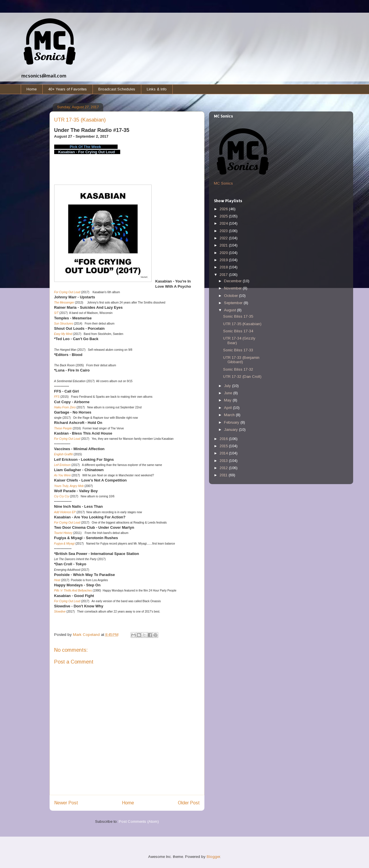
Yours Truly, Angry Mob (69, 486)
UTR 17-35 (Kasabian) (242, 324)
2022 (224, 238)
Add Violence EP (65, 512)
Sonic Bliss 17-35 (238, 316)
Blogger (213, 857)
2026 (224, 209)
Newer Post (66, 803)
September (234, 303)
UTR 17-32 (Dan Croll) (242, 377)
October (231, 296)
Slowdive (60, 612)
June (229, 393)
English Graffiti (64, 454)
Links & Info (157, 89)
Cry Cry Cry (62, 496)
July (228, 386)
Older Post (189, 803)
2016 (224, 439)
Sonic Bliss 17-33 (238, 350)
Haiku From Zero (65, 407)
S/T (57, 313)
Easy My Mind (63, 334)
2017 (224, 275)
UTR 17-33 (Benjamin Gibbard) (241, 360)
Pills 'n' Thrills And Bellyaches (73, 591)
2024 (224, 223)
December (233, 281)
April (228, 408)
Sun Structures (64, 324)
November (233, 288)
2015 (224, 446)
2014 (224, 453)
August (230, 310)
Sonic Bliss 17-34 (238, 331)
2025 (224, 216)
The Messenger (64, 303)
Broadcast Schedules (117, 89)
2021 (224, 245)
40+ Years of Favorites (67, 89)
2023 (224, 231)
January (231, 430)
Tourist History (63, 533)
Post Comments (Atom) (139, 821)
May (228, 400)
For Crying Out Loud (68, 292)
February (232, 422)
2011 (224, 475)
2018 (224, 267)
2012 (224, 468)
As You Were (63, 475)
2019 (224, 260)
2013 (224, 461)
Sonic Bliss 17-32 (238, 369)
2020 (224, 253)
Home (32, 89)
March (230, 415)
